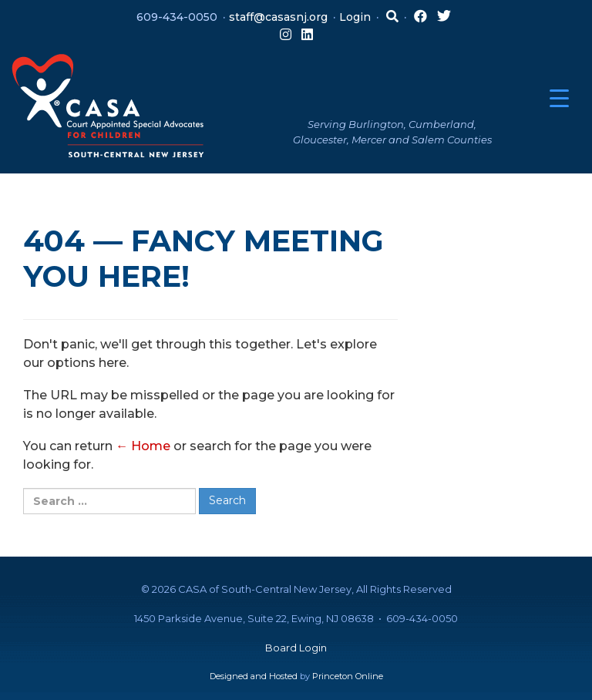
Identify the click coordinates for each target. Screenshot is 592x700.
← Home (143, 446)
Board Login (296, 648)
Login (355, 17)
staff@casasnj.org (278, 17)
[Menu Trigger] (559, 98)
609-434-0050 (177, 17)
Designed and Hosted (254, 676)
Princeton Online (348, 676)
